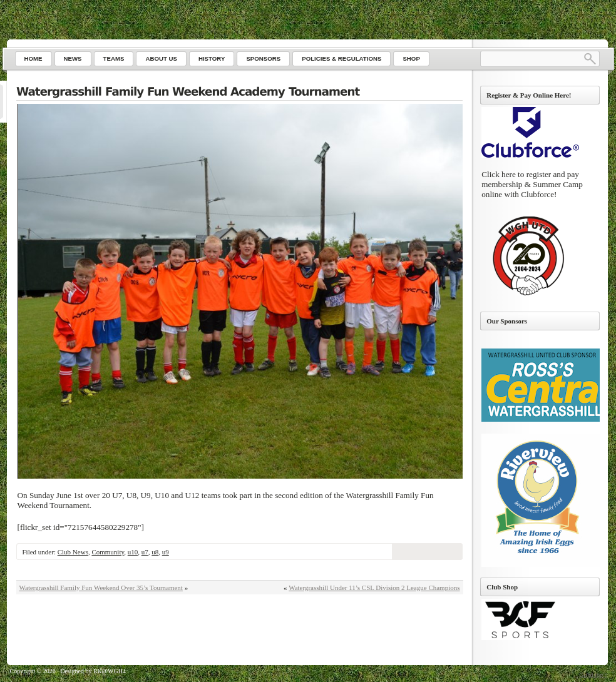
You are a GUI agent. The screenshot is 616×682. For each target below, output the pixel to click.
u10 (133, 552)
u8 (155, 552)
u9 (166, 552)
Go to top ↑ (593, 675)
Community (108, 552)
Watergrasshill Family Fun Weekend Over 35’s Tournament (101, 588)
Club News (73, 552)
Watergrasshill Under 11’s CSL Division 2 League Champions (374, 588)
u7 (145, 552)
